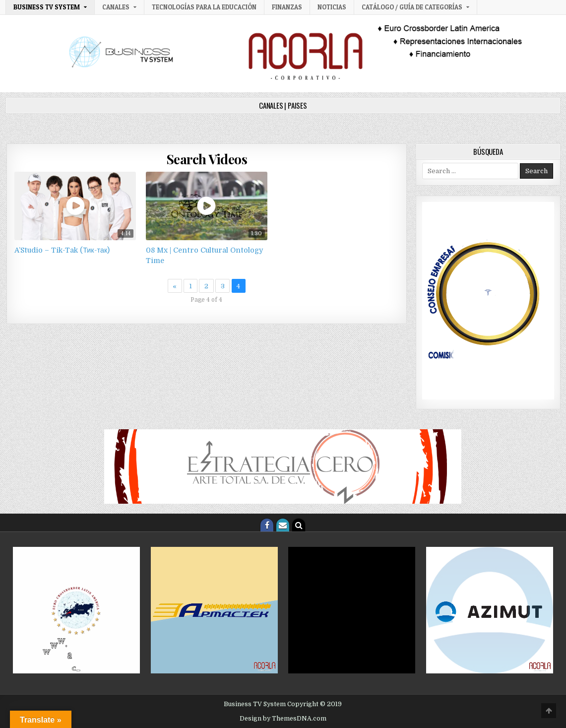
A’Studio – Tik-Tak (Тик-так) (62, 250)
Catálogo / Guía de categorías (412, 7)
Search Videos (207, 159)
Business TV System (47, 7)
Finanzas (287, 7)
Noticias (332, 7)
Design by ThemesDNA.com (283, 719)
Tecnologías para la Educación (204, 7)
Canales (116, 7)
